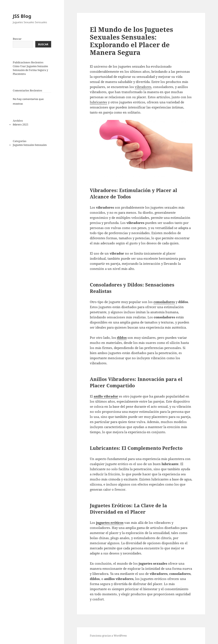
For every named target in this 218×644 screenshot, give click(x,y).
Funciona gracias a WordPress (108, 636)
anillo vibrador (106, 396)
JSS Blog (22, 16)
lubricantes (98, 102)
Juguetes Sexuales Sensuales (30, 145)
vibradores (143, 87)
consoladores (164, 302)
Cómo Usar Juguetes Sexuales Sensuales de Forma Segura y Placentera (30, 70)
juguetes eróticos (110, 523)
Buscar (17, 39)
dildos (122, 338)
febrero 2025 (21, 125)
